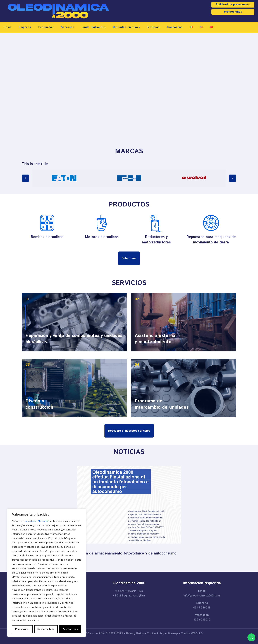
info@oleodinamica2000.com (202, 596)
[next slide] (233, 178)
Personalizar (22, 629)
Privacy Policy (135, 634)
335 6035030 (202, 620)
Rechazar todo (46, 629)
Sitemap (173, 634)
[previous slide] (25, 178)
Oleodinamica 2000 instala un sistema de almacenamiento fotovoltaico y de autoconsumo (100, 553)
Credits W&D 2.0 (192, 634)
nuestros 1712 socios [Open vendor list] (37, 521)
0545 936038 (202, 608)
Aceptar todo (70, 629)
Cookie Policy (156, 634)
